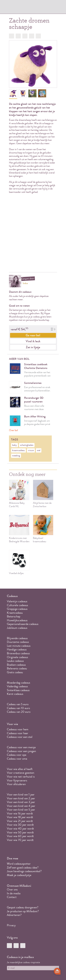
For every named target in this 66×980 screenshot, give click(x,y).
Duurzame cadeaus (18, 642)
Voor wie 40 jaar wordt (20, 829)
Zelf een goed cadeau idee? (23, 868)
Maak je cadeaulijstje (19, 875)
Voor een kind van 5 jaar (21, 810)
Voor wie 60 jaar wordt (20, 836)
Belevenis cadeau (17, 668)
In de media (14, 893)
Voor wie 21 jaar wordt (20, 821)
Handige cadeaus (17, 649)
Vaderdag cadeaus (17, 686)
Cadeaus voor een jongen (22, 751)
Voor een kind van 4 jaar (21, 806)
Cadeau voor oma (17, 759)
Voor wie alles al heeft (20, 769)
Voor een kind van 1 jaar (21, 794)
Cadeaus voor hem (18, 729)
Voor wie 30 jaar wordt (20, 825)
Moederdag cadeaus (18, 683)
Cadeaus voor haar (18, 733)
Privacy (11, 925)
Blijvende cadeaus (17, 638)
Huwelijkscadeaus (17, 620)
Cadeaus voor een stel (20, 737)
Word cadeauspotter (19, 864)
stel (39, 450)
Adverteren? (14, 915)
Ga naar (33, 335)
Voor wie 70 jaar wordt (20, 840)
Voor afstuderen (16, 784)
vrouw (31, 450)
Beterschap (14, 616)
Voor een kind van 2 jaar (21, 798)
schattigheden (27, 445)
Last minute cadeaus (19, 646)
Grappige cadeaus (17, 609)
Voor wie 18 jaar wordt (20, 817)
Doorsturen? (38, 36)
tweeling (16, 456)
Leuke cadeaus (15, 661)
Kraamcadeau (15, 613)
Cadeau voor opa (17, 755)
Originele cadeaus (17, 657)
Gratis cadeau (15, 672)
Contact (12, 897)
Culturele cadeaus (17, 605)
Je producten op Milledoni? (23, 911)
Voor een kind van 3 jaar (21, 802)
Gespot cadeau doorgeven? (23, 907)
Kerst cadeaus (15, 694)
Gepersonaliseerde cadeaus (23, 624)
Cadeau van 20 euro (19, 712)
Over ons (12, 889)
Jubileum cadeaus (17, 628)
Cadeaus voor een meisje (21, 747)
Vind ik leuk (33, 341)
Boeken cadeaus (16, 665)
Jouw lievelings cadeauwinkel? (24, 871)
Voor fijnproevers (17, 780)
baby (15, 445)
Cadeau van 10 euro (18, 708)
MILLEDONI (17, 8)
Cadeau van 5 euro (18, 704)
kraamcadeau (18, 450)
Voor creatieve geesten (21, 773)
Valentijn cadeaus (17, 601)
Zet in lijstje (33, 347)
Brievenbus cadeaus (18, 653)
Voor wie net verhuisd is (21, 777)
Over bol (13, 430)
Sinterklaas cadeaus (18, 690)
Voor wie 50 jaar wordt (20, 832)
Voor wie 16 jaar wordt (20, 813)
